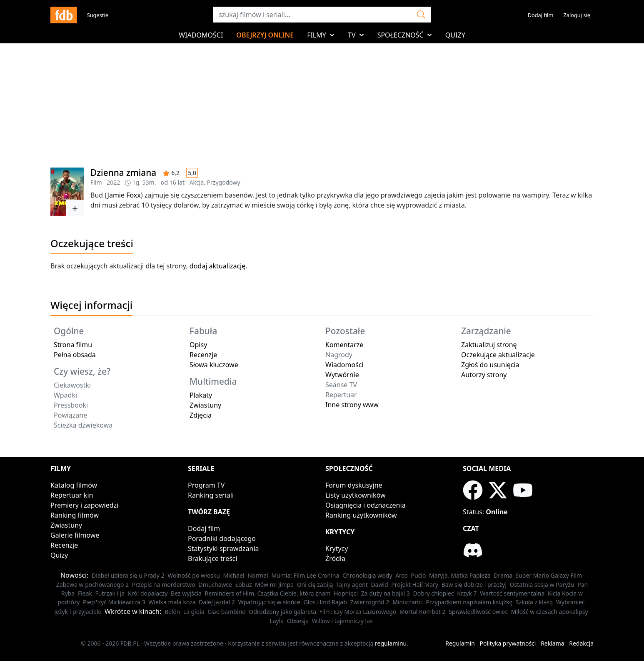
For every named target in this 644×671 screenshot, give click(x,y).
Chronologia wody (367, 575)
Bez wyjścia (186, 593)
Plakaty (201, 395)
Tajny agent (352, 585)
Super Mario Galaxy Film (549, 575)
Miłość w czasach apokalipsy (550, 612)
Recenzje (203, 355)
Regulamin (460, 643)
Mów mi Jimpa (274, 585)
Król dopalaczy (148, 593)
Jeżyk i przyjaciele (78, 612)
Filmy (321, 35)
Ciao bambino (226, 612)
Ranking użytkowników (361, 515)
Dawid (379, 585)
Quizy (455, 35)
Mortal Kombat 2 (423, 612)
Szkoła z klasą (534, 602)
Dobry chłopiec (433, 593)
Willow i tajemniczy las (342, 621)
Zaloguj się (577, 15)
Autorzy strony (484, 375)
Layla (277, 621)
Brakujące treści (213, 558)
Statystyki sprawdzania (223, 548)
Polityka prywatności (508, 643)
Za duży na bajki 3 (386, 593)
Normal (258, 575)
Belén (172, 612)
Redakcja (581, 643)
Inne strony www (352, 405)
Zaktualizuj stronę (489, 345)
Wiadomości (201, 35)
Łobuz (244, 585)
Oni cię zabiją (315, 585)
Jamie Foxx (124, 195)
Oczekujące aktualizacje (498, 355)
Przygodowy (224, 182)
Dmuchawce (215, 585)
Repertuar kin (72, 495)
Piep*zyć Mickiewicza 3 (114, 602)
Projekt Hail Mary (415, 585)
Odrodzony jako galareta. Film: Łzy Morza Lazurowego (322, 612)
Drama (503, 575)
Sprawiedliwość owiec (478, 612)
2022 (113, 182)
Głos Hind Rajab (325, 602)
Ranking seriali (211, 495)
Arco (402, 575)
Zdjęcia (201, 415)
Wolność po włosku (194, 575)
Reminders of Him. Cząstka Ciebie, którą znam (267, 593)
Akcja (197, 182)
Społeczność (405, 35)
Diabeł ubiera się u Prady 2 (128, 575)
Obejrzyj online (265, 35)
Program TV (206, 485)
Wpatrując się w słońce (269, 602)
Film (96, 182)
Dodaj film (541, 15)
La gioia (194, 612)
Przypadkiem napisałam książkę (469, 602)
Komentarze (344, 345)
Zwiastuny (205, 405)
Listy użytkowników (356, 495)
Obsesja (298, 621)
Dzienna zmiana (123, 173)
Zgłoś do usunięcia (490, 365)
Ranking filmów (75, 515)
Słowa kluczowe (214, 365)
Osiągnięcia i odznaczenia (366, 505)
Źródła (335, 558)
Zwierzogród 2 (369, 602)
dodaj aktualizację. (218, 266)
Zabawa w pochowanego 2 (92, 585)
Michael (234, 575)
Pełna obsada (75, 355)
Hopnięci (346, 593)
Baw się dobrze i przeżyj (474, 585)
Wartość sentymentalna (512, 593)
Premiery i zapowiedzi (84, 505)
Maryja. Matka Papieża (460, 575)
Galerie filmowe (75, 535)
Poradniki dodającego (222, 538)
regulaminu (391, 643)
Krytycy (337, 548)
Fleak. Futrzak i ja (101, 593)
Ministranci (408, 602)
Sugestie (98, 15)
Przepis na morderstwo (164, 585)
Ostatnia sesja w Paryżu (542, 585)
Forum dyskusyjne (354, 485)
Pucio (418, 575)
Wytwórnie (342, 375)
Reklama (553, 643)
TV (356, 35)
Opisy (198, 345)
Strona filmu (73, 345)
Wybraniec (570, 602)
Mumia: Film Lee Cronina (305, 575)
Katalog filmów (74, 485)
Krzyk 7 (467, 593)
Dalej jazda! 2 (217, 602)
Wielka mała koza (172, 602)
